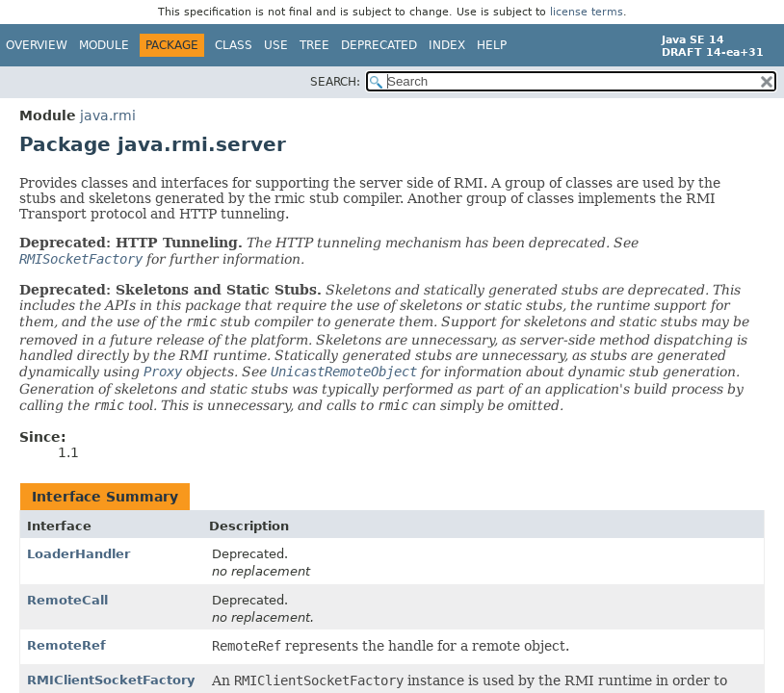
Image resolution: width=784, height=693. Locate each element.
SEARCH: (335, 82)
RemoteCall (67, 600)
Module (104, 45)
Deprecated (379, 45)
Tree (314, 45)
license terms (587, 12)
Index (447, 45)
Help (492, 45)
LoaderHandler (78, 554)
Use (276, 45)
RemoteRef (66, 645)
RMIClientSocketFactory (111, 680)
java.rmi (108, 115)
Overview (37, 45)
